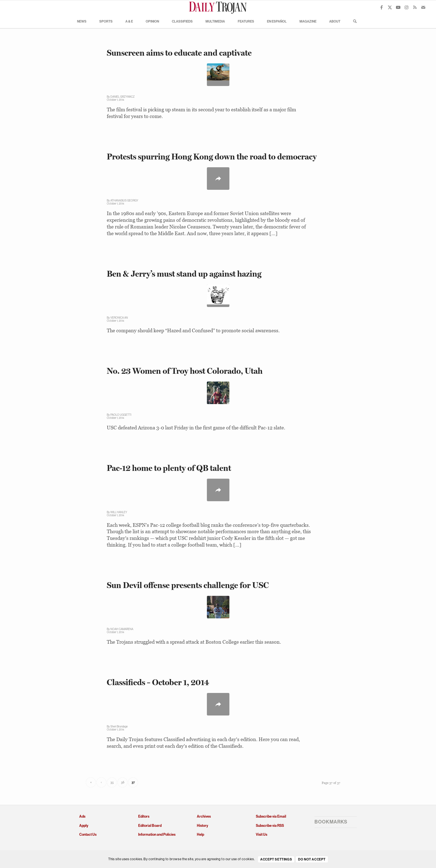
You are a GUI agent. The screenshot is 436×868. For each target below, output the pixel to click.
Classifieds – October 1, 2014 (158, 682)
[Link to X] (390, 7)
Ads (82, 816)
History (202, 826)
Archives (204, 816)
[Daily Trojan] (218, 7)
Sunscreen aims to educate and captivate (179, 53)
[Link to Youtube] (398, 7)
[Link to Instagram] (407, 7)
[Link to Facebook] (381, 7)
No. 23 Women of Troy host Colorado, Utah (185, 371)
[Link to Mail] (423, 7)
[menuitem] (82, 21)
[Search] (353, 21)
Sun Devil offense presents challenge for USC (188, 585)
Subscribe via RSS (270, 826)
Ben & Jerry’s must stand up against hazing (184, 274)
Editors (144, 816)
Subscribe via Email (271, 816)
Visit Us (262, 834)
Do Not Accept (312, 859)
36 (123, 782)
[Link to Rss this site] (415, 7)
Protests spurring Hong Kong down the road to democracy (212, 157)
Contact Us (88, 834)
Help (200, 834)
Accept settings (276, 859)
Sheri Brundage (119, 726)
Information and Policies (157, 834)
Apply (84, 826)
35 (112, 782)
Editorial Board (150, 826)
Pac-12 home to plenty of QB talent (169, 468)
